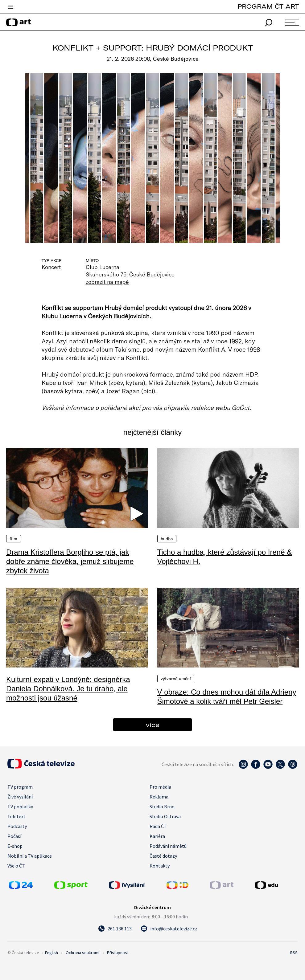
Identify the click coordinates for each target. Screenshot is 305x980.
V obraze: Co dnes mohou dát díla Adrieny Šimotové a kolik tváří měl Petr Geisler (227, 697)
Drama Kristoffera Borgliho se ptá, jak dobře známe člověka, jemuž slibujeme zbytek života (70, 561)
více (153, 725)
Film (14, 539)
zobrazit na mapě (107, 282)
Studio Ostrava (165, 816)
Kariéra (157, 836)
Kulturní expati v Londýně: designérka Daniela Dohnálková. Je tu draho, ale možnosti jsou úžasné (68, 689)
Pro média (160, 787)
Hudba (167, 539)
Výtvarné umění (176, 679)
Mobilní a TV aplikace (30, 856)
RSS (294, 953)
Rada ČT (158, 826)
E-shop (15, 846)
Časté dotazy (163, 856)
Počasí (14, 836)
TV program (20, 787)
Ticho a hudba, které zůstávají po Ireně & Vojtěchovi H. (225, 557)
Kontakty (160, 866)
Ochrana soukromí (82, 953)
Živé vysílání (20, 797)
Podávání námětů (168, 846)
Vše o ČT (16, 866)
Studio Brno (162, 806)
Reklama (159, 797)
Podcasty (17, 826)
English (52, 953)
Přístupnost (118, 953)
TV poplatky (20, 806)
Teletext (16, 816)
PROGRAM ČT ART (268, 6)
